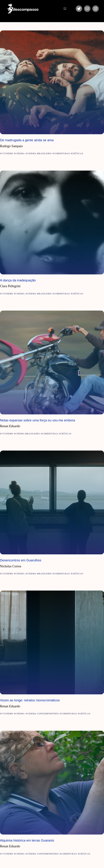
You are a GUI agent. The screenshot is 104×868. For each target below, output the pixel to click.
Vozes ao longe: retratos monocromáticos (30, 700)
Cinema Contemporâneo (43, 714)
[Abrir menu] (65, 9)
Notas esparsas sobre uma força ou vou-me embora (37, 420)
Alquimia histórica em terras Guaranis (27, 840)
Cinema (20, 153)
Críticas (78, 153)
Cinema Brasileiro (39, 153)
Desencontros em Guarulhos (21, 560)
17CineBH (7, 153)
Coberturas (62, 153)
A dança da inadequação (18, 280)
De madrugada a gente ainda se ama (27, 140)
